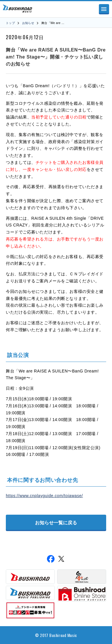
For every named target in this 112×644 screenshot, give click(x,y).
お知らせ (28, 23)
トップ (10, 23)
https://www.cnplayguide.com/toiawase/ (44, 496)
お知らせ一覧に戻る (56, 523)
